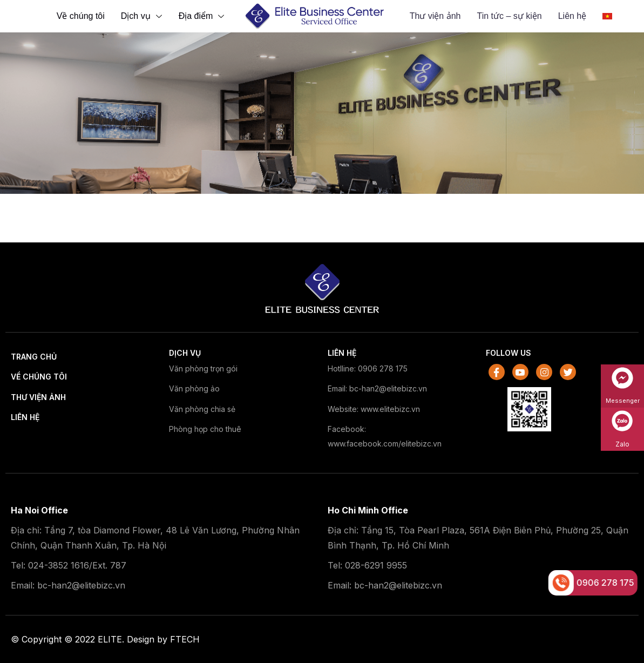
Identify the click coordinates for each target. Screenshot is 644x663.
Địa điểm (203, 16)
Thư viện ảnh (435, 16)
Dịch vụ (143, 16)
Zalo (622, 444)
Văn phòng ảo (194, 388)
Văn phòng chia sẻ (202, 409)
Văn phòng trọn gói (203, 368)
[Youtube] (520, 372)
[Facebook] (497, 372)
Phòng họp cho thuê (205, 429)
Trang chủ (34, 357)
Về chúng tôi (81, 16)
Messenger (623, 401)
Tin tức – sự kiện (509, 16)
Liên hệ (25, 417)
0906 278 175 (608, 583)
